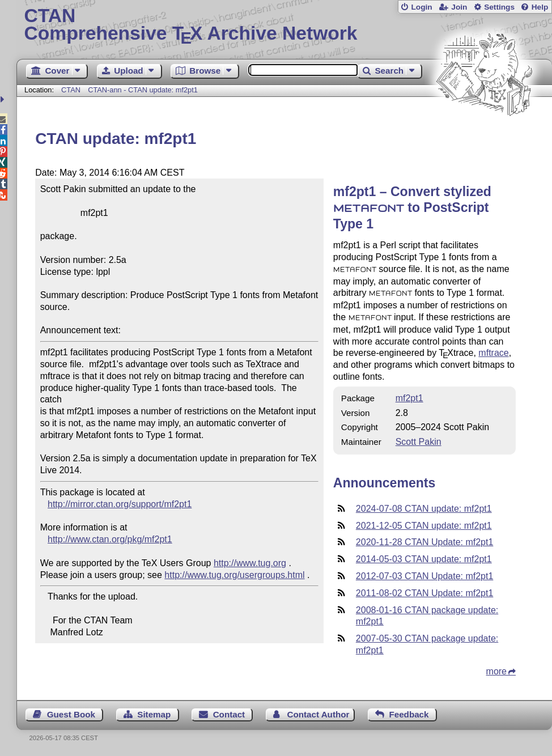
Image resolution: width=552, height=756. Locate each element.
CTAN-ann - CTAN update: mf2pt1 (143, 90)
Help (540, 7)
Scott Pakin (419, 442)
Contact (229, 714)
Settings (499, 7)
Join (459, 7)
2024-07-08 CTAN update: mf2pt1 (424, 509)
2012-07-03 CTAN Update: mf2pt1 (425, 576)
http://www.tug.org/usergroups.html (234, 575)
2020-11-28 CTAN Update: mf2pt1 (425, 542)
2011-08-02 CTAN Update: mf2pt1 (425, 593)
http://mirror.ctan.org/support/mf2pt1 (120, 504)
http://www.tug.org (250, 563)
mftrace (493, 353)
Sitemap (154, 714)
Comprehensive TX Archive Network (285, 26)
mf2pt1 (409, 398)
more (496, 671)
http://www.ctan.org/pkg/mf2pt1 (110, 539)
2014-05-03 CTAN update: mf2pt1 (424, 559)
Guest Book (71, 714)
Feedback (409, 714)
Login (421, 7)
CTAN (71, 90)
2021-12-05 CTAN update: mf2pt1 (424, 526)
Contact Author (318, 714)
